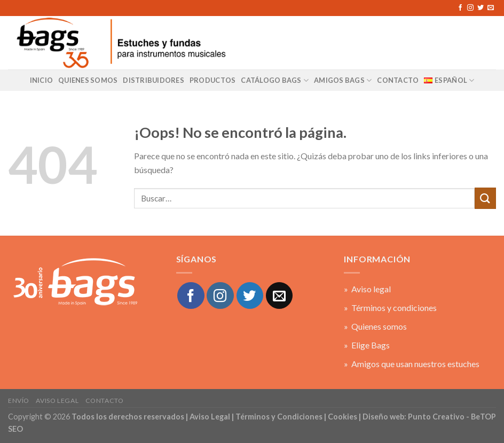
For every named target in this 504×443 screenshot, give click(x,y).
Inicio (42, 80)
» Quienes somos (375, 326)
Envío (19, 401)
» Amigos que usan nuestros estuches (412, 364)
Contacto (105, 401)
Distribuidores (153, 80)
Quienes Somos (88, 80)
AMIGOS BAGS (343, 80)
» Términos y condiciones (390, 308)
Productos (212, 80)
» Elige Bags (367, 345)
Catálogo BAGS (275, 80)
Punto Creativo (436, 417)
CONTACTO (398, 80)
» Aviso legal (367, 289)
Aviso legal (57, 401)
